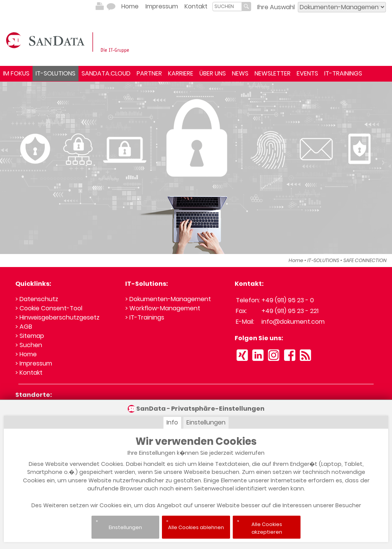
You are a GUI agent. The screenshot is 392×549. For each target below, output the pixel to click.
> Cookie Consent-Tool (49, 308)
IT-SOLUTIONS (56, 73)
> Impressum (34, 363)
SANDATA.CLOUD (106, 73)
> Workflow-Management (163, 308)
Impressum (162, 6)
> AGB (24, 327)
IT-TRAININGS (343, 73)
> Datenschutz (37, 299)
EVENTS (307, 73)
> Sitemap (30, 336)
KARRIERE (181, 73)
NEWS (240, 73)
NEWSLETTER (273, 73)
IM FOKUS (16, 73)
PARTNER (149, 73)
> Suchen (29, 345)
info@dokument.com (293, 322)
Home (130, 6)
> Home (26, 354)
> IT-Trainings (145, 317)
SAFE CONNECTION (365, 260)
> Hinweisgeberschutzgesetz (57, 317)
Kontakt (196, 6)
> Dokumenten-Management (168, 299)
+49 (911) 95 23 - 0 (288, 300)
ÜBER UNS (213, 73)
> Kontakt (29, 373)
